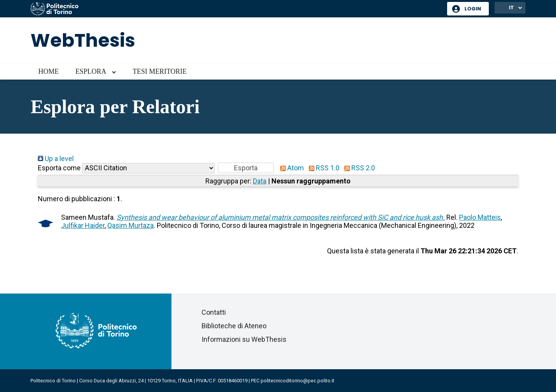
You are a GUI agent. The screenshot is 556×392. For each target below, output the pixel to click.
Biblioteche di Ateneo (234, 326)
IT (511, 8)
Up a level (56, 159)
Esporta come (59, 168)
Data (260, 181)
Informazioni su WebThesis (244, 339)
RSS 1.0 (322, 168)
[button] (246, 168)
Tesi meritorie (159, 71)
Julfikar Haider (83, 225)
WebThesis (83, 40)
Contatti (214, 312)
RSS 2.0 (358, 168)
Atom (290, 168)
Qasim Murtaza (131, 225)
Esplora (91, 71)
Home (48, 71)
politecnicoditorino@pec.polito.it (297, 381)
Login (473, 9)
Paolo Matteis (480, 217)
